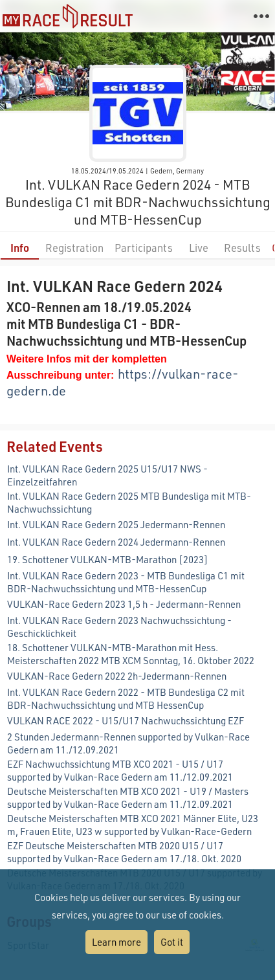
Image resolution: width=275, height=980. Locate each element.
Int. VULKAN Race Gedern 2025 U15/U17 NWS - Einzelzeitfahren (107, 475)
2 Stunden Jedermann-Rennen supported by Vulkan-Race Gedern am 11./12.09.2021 (128, 743)
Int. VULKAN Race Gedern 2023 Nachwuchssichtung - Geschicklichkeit (119, 627)
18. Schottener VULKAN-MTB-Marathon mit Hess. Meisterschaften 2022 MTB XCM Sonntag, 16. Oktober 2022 (131, 654)
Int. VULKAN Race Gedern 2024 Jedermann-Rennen (116, 542)
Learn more (116, 942)
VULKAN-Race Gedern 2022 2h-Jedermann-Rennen (117, 676)
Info (20, 248)
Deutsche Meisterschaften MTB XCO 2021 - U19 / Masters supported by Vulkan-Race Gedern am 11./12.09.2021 (128, 797)
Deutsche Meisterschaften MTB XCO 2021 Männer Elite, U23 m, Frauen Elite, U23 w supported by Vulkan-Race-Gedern (133, 825)
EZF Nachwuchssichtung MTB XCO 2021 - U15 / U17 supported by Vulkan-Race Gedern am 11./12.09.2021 (120, 770)
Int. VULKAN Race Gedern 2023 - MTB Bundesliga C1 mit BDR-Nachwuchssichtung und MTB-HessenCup (126, 582)
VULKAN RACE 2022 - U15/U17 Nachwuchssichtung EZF (126, 720)
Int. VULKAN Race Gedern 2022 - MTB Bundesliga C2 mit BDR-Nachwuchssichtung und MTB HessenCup (126, 698)
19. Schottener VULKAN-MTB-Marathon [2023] (108, 559)
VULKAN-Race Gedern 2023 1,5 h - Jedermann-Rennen (124, 604)
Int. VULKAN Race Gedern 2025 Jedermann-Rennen (116, 524)
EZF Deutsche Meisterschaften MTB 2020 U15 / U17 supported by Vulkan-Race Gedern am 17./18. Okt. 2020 (124, 852)
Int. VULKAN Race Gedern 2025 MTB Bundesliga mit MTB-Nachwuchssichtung (129, 502)
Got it (172, 942)
